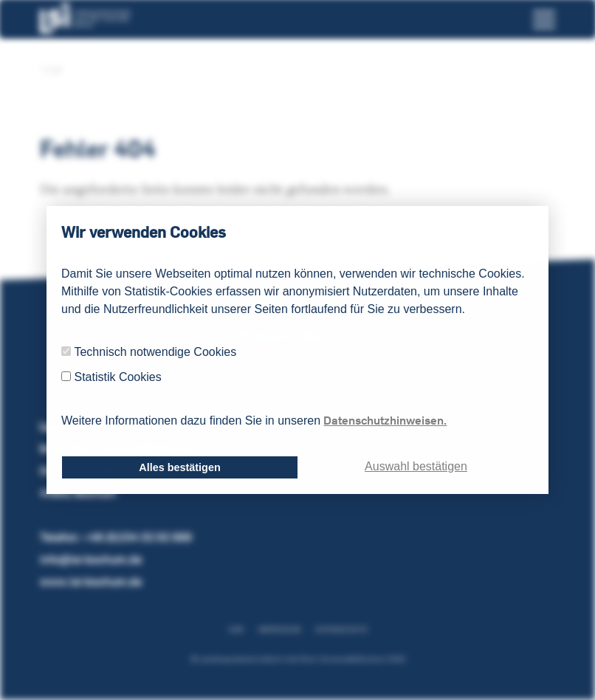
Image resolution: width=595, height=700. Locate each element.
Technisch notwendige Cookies (155, 352)
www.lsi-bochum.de (91, 581)
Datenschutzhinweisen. (385, 420)
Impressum (279, 629)
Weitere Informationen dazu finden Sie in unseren (254, 420)
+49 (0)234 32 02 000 (137, 537)
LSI (51, 70)
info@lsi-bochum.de (91, 559)
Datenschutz (341, 629)
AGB (236, 629)
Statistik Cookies (117, 377)
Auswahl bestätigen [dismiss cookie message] (416, 466)
